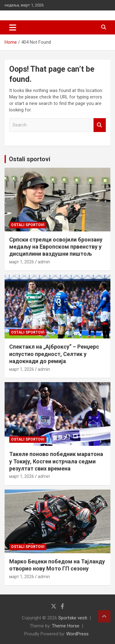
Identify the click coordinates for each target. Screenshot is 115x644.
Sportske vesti (73, 618)
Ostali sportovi (30, 159)
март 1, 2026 (22, 262)
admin (44, 262)
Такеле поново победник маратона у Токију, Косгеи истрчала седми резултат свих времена (56, 461)
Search (100, 125)
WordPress (77, 634)
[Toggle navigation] (13, 27)
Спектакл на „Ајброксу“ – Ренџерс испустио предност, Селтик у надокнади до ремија (54, 354)
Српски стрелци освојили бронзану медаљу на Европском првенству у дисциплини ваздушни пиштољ (56, 247)
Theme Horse (66, 626)
